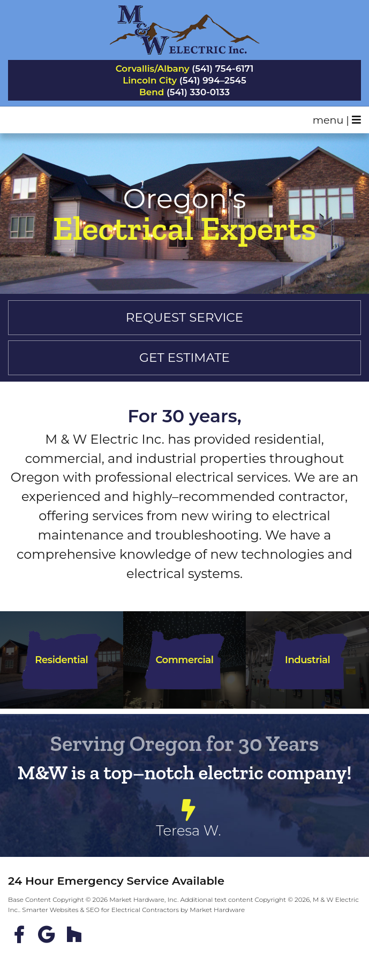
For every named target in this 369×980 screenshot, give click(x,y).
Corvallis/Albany (153, 69)
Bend (152, 92)
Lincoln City (150, 81)
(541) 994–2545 (213, 81)
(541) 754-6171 (223, 69)
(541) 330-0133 (198, 92)
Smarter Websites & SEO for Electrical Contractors (100, 910)
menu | (337, 120)
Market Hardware (217, 910)
